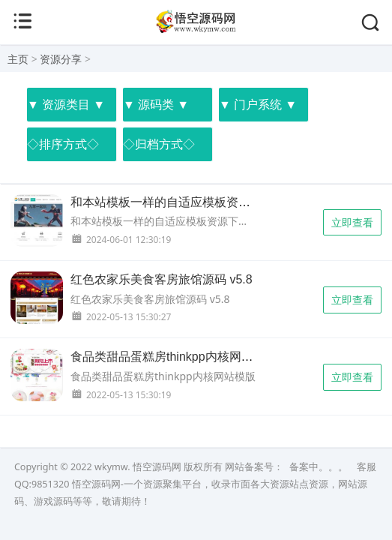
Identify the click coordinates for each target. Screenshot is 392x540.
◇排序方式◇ (63, 144)
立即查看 (352, 222)
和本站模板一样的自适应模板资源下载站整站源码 (202, 202)
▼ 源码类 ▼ (156, 104)
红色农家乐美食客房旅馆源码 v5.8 (162, 279)
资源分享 (61, 59)
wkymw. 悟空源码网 (138, 467)
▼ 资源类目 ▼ (66, 104)
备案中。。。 (319, 467)
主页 (18, 59)
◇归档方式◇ (159, 144)
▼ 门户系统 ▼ (258, 104)
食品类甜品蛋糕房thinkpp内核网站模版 (174, 357)
